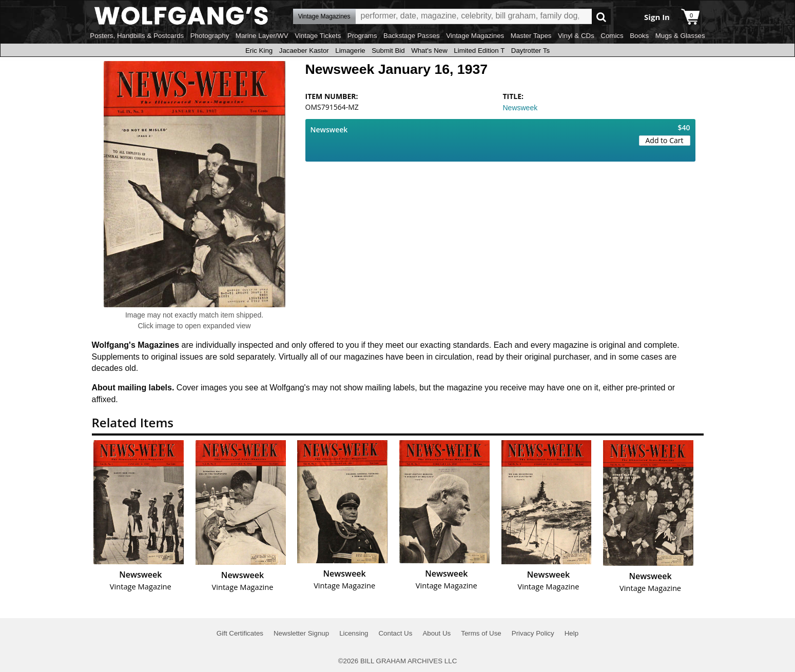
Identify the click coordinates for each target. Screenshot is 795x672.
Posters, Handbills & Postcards (137, 36)
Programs (362, 36)
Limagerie (350, 51)
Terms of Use (481, 633)
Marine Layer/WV (262, 36)
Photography (210, 36)
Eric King (259, 51)
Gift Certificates (240, 633)
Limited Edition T (479, 51)
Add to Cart (665, 140)
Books (639, 36)
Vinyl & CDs (576, 36)
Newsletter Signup (301, 633)
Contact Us (395, 633)
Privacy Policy (533, 633)
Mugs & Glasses (680, 36)
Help (571, 633)
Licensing (354, 633)
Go (601, 17)
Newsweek (520, 108)
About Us (437, 633)
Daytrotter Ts (530, 51)
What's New (429, 51)
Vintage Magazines (475, 36)
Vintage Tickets (318, 36)
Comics (612, 36)
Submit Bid (388, 51)
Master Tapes (531, 36)
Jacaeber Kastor (304, 51)
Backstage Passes (412, 36)
